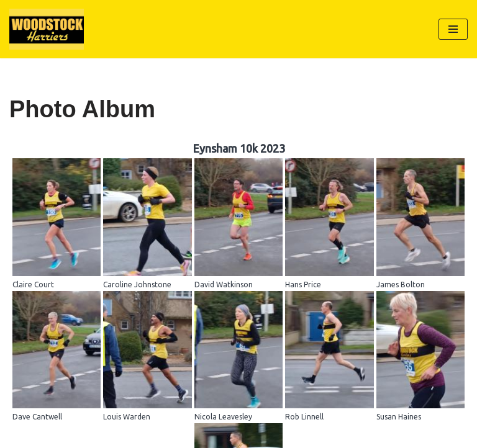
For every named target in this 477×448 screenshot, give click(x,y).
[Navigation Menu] (453, 29)
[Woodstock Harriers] (47, 29)
